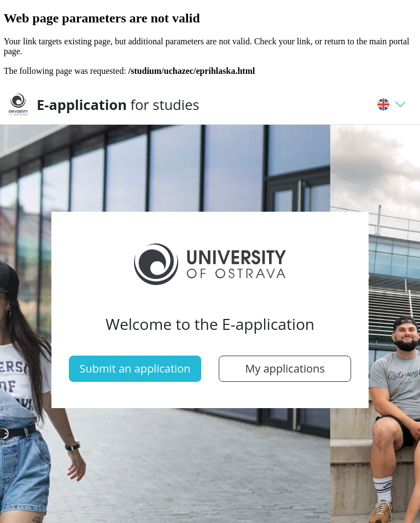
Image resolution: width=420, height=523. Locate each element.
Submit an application (135, 368)
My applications (285, 368)
